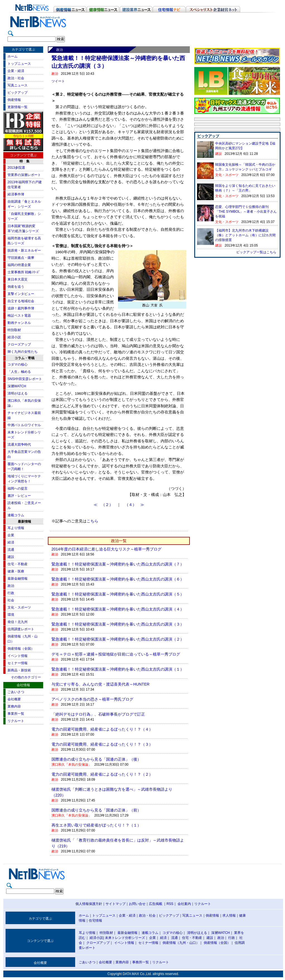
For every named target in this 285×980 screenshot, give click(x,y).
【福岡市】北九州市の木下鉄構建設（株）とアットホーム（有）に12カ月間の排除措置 (245, 235)
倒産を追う (16, 287)
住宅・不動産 (18, 564)
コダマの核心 (18, 364)
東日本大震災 (18, 279)
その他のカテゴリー (26, 677)
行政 (11, 593)
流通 (11, 550)
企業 (11, 535)
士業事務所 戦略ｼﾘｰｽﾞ (24, 272)
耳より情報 (16, 528)
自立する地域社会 (21, 301)
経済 (11, 542)
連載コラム (16, 515)
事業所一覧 (16, 714)
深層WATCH (17, 386)
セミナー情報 (18, 663)
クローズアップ (19, 344)
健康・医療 (16, 571)
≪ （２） (105, 505)
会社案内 (184, 904)
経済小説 (14, 337)
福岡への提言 (18, 488)
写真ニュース (18, 85)
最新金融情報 (18, 579)
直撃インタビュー (21, 294)
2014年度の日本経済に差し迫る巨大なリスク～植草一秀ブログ (106, 549)
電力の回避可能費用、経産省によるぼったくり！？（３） (102, 744)
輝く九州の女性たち (23, 352)
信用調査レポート (21, 629)
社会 (11, 600)
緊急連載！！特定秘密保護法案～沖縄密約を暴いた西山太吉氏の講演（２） (118, 639)
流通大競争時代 (19, 445)
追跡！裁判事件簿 (21, 308)
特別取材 (14, 330)
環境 (11, 615)
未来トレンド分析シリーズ (125, 938)
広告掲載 (156, 904)
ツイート (58, 81)
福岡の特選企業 (19, 265)
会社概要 (14, 699)
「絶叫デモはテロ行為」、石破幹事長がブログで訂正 (98, 714)
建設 (11, 557)
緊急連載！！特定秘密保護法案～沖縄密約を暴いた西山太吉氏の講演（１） (118, 669)
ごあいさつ (16, 692)
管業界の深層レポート (24, 175)
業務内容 (14, 706)
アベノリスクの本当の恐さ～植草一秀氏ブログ (92, 699)
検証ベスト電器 (19, 316)
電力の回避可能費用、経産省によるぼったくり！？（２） (102, 774)
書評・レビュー (19, 496)
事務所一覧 (141, 962)
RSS (170, 904)
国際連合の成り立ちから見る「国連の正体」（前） (96, 810)
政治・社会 (16, 78)
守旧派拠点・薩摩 (21, 258)
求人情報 (229, 916)
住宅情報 (95, 921)
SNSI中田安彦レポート (25, 379)
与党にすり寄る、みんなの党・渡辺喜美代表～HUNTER (100, 684)
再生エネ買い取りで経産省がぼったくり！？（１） (96, 825)
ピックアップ (18, 93)
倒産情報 (14, 100)
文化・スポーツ (19, 607)
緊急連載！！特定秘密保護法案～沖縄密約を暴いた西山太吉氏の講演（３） (118, 624)
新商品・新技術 (19, 670)
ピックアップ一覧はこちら (256, 252)
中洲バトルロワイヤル (24, 425)
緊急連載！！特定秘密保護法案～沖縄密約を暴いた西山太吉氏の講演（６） (118, 579)
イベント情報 (18, 656)
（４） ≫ (134, 505)
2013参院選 (16, 168)
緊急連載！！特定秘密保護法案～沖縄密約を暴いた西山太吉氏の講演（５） (118, 594)
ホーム (13, 56)
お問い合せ (137, 904)
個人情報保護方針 (89, 904)
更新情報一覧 (18, 107)
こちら (92, 521)
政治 (11, 586)
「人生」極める (19, 372)
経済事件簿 (16, 194)
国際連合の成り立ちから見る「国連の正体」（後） (96, 759)
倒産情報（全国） (21, 649)
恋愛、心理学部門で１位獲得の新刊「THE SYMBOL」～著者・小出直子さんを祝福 (246, 212)
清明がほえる (18, 393)
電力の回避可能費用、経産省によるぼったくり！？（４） (102, 729)
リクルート (16, 721)
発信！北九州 (18, 622)
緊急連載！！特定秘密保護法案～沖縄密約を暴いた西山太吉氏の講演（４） (118, 609)
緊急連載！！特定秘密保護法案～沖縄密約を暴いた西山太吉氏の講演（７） (118, 564)
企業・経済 (16, 71)
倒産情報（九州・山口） (181, 943)
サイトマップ (116, 904)
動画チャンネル (19, 323)
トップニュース (19, 64)
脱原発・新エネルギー (24, 250)
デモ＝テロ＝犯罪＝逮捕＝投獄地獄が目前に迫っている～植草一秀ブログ (116, 654)
